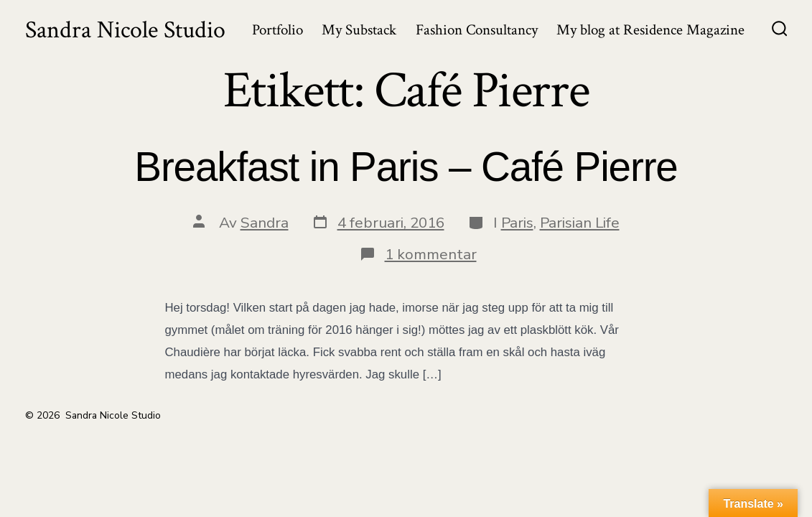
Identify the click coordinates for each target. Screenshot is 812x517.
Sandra (265, 223)
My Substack (359, 30)
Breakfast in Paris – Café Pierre (406, 167)
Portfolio (277, 30)
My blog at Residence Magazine (650, 30)
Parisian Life (580, 223)
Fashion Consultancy (477, 30)
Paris (517, 223)
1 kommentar (431, 254)
